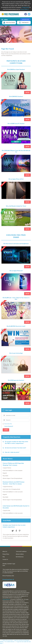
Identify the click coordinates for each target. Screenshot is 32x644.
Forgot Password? (9, 426)
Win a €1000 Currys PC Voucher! (16, 124)
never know (12, 571)
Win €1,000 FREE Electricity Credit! (16, 326)
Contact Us (5, 559)
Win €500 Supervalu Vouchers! (16, 380)
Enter (27, 92)
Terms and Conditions (21, 551)
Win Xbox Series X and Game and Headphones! (16, 244)
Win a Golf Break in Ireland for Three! (16, 206)
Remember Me (8, 424)
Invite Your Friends (9, 23)
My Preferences (20, 557)
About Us (5, 551)
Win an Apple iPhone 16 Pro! (16, 179)
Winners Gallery (20, 554)
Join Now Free (25, 19)
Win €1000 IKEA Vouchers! (16, 97)
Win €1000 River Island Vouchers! (16, 70)
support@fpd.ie (6, 599)
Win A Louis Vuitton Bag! (16, 353)
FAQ (4, 557)
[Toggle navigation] (2, 19)
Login (6, 430)
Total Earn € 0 (24, 23)
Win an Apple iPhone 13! (16, 271)
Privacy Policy (6, 554)
